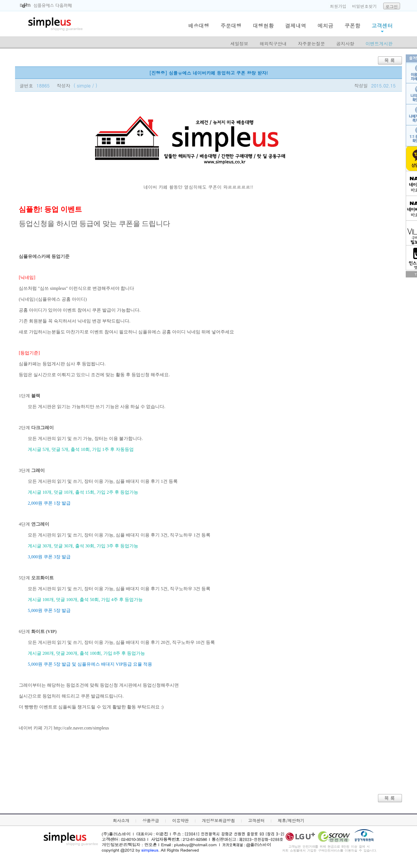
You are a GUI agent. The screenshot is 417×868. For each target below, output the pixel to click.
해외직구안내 (273, 43)
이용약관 (180, 821)
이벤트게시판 (379, 43)
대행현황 (263, 26)
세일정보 (239, 43)
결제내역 (296, 26)
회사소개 (121, 821)
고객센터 (382, 26)
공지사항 (345, 43)
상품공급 (151, 821)
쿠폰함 (352, 26)
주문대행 (231, 26)
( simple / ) (85, 85)
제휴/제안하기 (291, 821)
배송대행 (199, 26)
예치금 (325, 26)
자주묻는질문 (311, 43)
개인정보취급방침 (218, 821)
